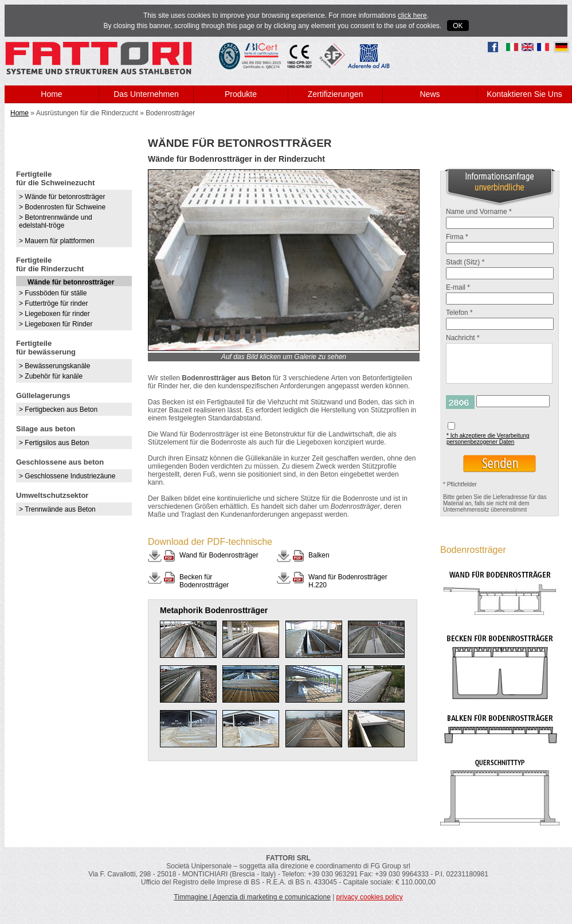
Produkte (241, 94)
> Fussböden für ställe (53, 293)
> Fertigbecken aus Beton (58, 410)
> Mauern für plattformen (57, 241)
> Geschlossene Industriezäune (67, 476)
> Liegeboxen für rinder (54, 314)
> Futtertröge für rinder (53, 303)
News (430, 94)
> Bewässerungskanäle (54, 366)
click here (412, 15)
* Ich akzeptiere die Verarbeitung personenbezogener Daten (488, 439)
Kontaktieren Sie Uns (524, 94)
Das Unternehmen (146, 94)
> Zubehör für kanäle (51, 376)
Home (51, 94)
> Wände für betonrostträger (62, 197)
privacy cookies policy (370, 897)
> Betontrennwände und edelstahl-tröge (56, 221)
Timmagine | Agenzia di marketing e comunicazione (252, 897)
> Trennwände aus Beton (57, 509)
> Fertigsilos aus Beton (54, 443)
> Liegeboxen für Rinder (56, 324)
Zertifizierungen (336, 94)
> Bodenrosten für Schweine (62, 207)
